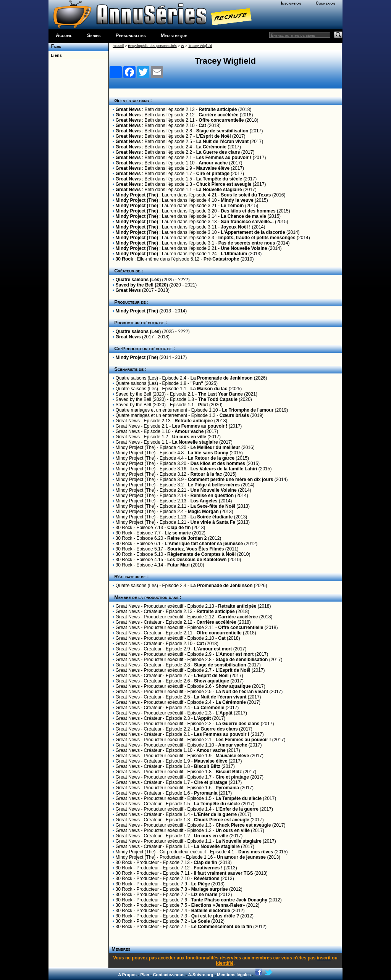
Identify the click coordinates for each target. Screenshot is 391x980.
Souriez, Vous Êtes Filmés (196, 549)
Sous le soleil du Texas (246, 195)
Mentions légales (234, 975)
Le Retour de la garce (211, 458)
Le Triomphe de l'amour (248, 410)
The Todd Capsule (218, 399)
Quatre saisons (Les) (138, 280)
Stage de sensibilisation (222, 131)
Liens (55, 55)
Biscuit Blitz (207, 766)
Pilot (203, 405)
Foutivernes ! (208, 868)
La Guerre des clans (218, 152)
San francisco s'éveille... (247, 222)
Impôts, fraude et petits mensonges (257, 238)
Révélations (206, 879)
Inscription (291, 3)
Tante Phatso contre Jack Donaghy (229, 900)
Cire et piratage (213, 174)
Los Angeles (204, 501)
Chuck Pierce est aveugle (224, 184)
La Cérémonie (211, 147)
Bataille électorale (211, 911)
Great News (128, 109)
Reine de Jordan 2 (187, 538)
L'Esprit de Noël (214, 136)
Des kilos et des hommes (248, 211)
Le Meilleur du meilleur (215, 447)
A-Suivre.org (200, 975)
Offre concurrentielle (221, 120)
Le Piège (201, 884)
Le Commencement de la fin (222, 927)
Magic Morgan (203, 512)
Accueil (64, 35)
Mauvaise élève (213, 168)
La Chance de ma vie (243, 216)
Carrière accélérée (218, 115)
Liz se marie (178, 533)
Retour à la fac (206, 474)
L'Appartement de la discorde (253, 232)
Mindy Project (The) (137, 195)
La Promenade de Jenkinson (222, 378)
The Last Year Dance (221, 394)
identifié (225, 963)
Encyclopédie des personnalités (152, 46)
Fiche (55, 46)
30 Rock (124, 259)
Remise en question (212, 496)
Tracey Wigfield (200, 46)
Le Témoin (232, 206)
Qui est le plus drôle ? (215, 916)
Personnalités (131, 35)
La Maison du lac (209, 389)
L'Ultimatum (234, 254)
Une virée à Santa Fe (213, 522)
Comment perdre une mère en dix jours (230, 480)
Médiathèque (174, 35)
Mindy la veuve (237, 200)
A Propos (127, 975)
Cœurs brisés (234, 415)
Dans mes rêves (256, 852)
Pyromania (227, 788)
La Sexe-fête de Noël (213, 506)
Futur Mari (179, 565)
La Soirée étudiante (212, 517)
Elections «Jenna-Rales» (218, 905)
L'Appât (224, 713)
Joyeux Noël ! (236, 227)
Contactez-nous (169, 975)
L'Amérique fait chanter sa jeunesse (204, 544)
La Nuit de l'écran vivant (223, 142)
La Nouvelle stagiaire (219, 190)
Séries (94, 35)
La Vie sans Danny (208, 453)
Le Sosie (201, 921)
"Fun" (197, 383)
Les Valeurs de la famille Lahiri (224, 469)
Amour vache (213, 163)
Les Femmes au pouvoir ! (224, 158)
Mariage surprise (210, 889)
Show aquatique (212, 681)
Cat (202, 126)
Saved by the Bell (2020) (142, 285)
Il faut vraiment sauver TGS (223, 873)
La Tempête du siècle (219, 179)
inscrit (324, 958)
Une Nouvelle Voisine (244, 248)
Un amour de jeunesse (241, 857)
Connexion (326, 3)
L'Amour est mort (213, 649)
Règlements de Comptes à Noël (201, 554)
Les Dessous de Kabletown (197, 560)
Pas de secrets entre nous (247, 243)
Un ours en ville (189, 437)
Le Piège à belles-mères (214, 485)
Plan (145, 975)
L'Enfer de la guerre (237, 809)
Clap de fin (179, 528)
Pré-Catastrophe (221, 259)
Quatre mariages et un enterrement (151, 410)
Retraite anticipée (218, 109)
